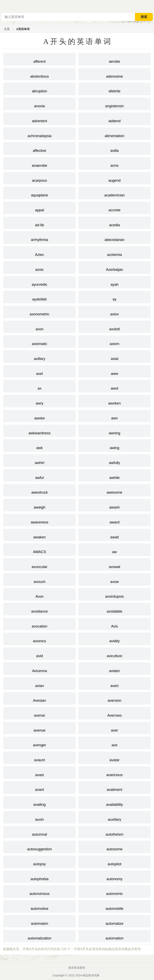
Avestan (40, 698)
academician (114, 193)
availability (114, 802)
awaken (40, 535)
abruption (40, 89)
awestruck (40, 490)
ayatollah (40, 297)
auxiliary (114, 817)
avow (114, 579)
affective (40, 148)
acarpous (40, 178)
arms (114, 163)
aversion (114, 698)
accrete (114, 207)
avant (40, 787)
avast (40, 772)
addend (114, 118)
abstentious (40, 74)
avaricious (114, 772)
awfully (114, 460)
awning (114, 431)
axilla (114, 148)
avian (40, 683)
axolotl (114, 326)
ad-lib (40, 222)
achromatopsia (40, 133)
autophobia (40, 876)
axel (40, 371)
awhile (114, 475)
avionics (40, 638)
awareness (40, 520)
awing (114, 445)
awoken (114, 401)
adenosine (114, 74)
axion (114, 312)
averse (40, 713)
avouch (40, 579)
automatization (40, 936)
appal (40, 207)
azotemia (114, 252)
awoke (40, 416)
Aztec (40, 252)
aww (114, 371)
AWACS (40, 549)
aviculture (114, 653)
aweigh (40, 505)
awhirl (40, 460)
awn (114, 416)
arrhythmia (40, 237)
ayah (114, 282)
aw (114, 549)
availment (114, 787)
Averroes (114, 713)
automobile (114, 906)
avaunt (40, 757)
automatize (114, 921)
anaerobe (40, 163)
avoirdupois (114, 594)
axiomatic (40, 341)
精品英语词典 (91, 975)
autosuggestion (40, 847)
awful (40, 475)
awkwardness (40, 431)
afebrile (114, 89)
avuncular (40, 564)
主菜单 (151, 6)
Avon (40, 594)
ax (40, 386)
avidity (114, 638)
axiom (114, 341)
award (114, 520)
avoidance (40, 609)
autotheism (114, 832)
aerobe (114, 59)
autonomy (114, 876)
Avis (114, 624)
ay (114, 297)
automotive (40, 906)
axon (40, 326)
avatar (114, 757)
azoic (40, 267)
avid (40, 653)
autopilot (114, 861)
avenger (40, 742)
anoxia (40, 103)
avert (114, 683)
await (114, 535)
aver (114, 728)
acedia (114, 222)
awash (114, 505)
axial (114, 356)
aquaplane (40, 193)
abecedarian (114, 237)
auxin (40, 817)
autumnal (40, 832)
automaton (40, 921)
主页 (7, 29)
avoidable (114, 609)
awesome (114, 490)
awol (114, 386)
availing (40, 802)
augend (114, 178)
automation (114, 936)
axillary (40, 356)
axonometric (40, 312)
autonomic (114, 891)
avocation (40, 624)
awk (40, 445)
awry (40, 401)
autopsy (40, 861)
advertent (40, 118)
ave (114, 742)
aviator (114, 668)
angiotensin (114, 103)
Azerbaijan (114, 267)
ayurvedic (40, 282)
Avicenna (40, 668)
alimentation (114, 133)
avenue (40, 728)
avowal (114, 564)
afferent (40, 59)
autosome (114, 847)
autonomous (40, 891)
